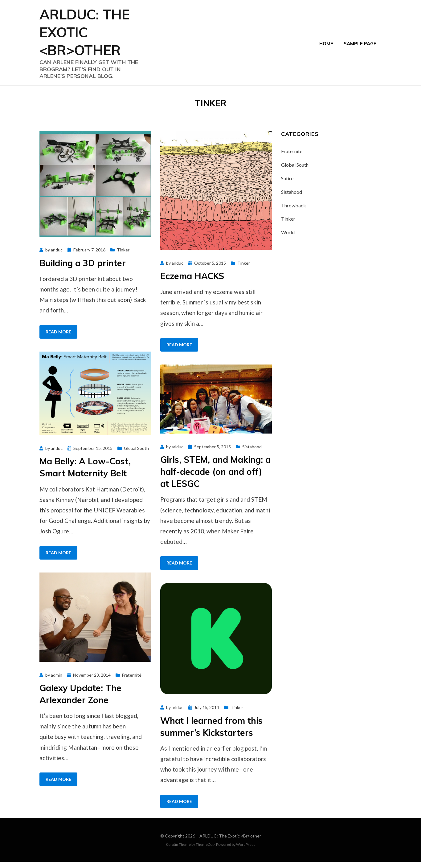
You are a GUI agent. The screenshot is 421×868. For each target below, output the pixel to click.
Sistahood (252, 453)
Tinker (123, 256)
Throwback (294, 212)
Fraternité (132, 681)
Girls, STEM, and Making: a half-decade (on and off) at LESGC (215, 478)
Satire (287, 184)
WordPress (246, 851)
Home (326, 46)
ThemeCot (205, 851)
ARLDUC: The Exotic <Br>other (90, 35)
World (288, 238)
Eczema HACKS (192, 282)
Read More (58, 338)
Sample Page (360, 46)
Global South (136, 454)
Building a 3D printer (83, 269)
